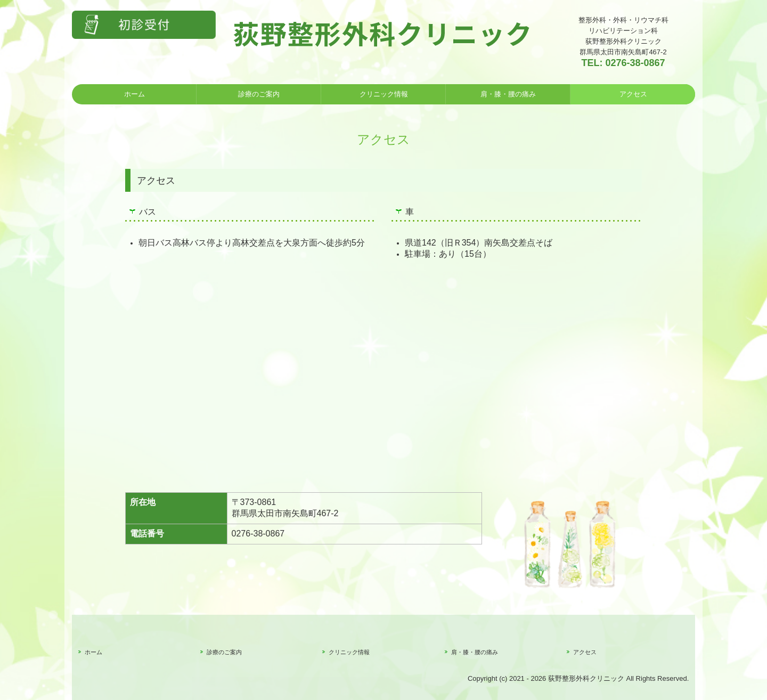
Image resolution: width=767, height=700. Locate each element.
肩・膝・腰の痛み (508, 94)
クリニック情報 (384, 94)
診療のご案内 (259, 94)
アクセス (633, 94)
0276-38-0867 (635, 63)
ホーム (134, 94)
